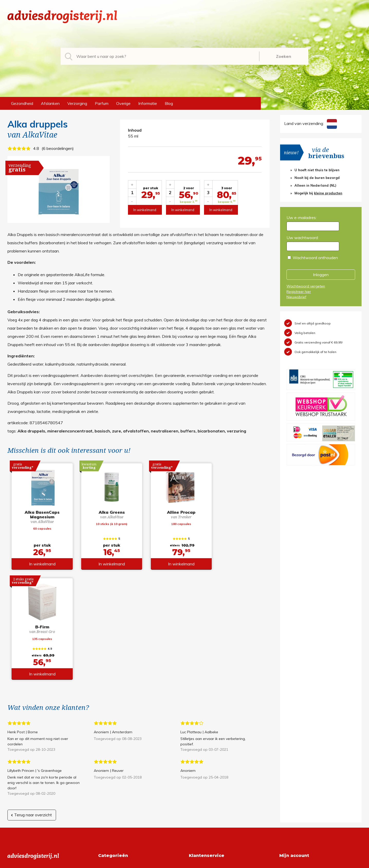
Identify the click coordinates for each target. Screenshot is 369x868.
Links (194, 793)
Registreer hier (299, 292)
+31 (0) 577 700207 (27, 768)
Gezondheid (22, 103)
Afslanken (50, 103)
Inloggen (321, 275)
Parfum (102, 103)
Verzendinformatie (206, 776)
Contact (196, 785)
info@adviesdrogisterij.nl (30, 760)
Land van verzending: (310, 123)
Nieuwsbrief (296, 297)
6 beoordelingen (58, 148)
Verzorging (77, 103)
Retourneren (200, 768)
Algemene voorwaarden (211, 760)
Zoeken (284, 56)
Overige (123, 103)
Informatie (148, 103)
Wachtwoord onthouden (315, 258)
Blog (169, 103)
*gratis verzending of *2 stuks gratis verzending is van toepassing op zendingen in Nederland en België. (184, 863)
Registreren (290, 760)
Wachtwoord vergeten (306, 286)
